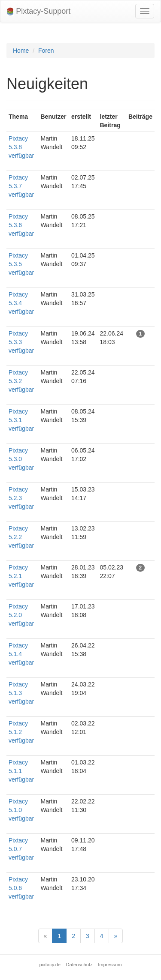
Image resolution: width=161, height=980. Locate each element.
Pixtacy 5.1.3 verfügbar (21, 693)
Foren (46, 51)
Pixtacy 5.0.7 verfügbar (21, 849)
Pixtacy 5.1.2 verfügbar (21, 732)
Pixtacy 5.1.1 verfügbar (21, 771)
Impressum (110, 965)
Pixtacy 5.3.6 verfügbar (21, 225)
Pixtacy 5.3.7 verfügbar (21, 186)
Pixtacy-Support (39, 11)
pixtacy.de (50, 965)
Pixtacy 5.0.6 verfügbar (21, 888)
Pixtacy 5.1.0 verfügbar (21, 810)
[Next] (116, 936)
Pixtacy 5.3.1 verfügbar (21, 420)
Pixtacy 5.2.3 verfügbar (21, 498)
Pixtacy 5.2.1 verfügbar (21, 576)
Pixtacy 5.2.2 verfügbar (21, 537)
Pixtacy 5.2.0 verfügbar (21, 615)
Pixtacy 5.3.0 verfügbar (21, 459)
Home (21, 51)
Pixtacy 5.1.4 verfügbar (21, 654)
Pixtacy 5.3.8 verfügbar (21, 147)
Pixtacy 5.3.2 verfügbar (21, 381)
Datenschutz (79, 965)
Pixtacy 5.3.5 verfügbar (21, 264)
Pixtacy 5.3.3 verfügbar (21, 342)
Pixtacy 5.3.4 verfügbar (21, 303)
